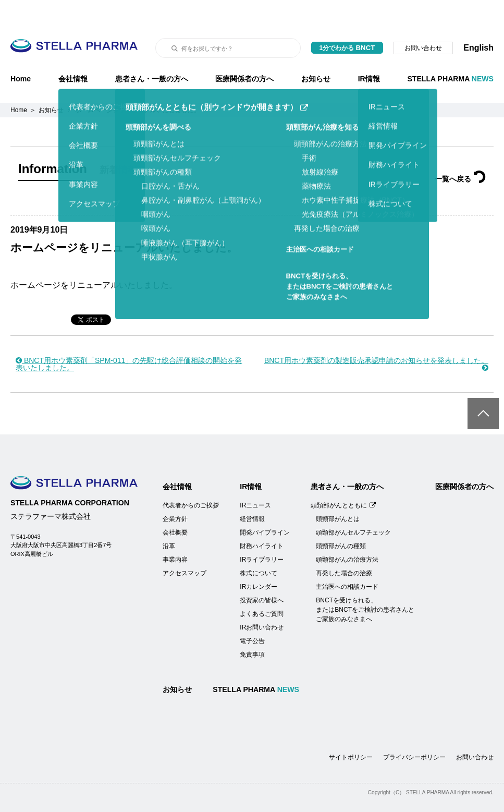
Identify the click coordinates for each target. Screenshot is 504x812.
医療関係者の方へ (244, 53)
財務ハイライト (262, 520)
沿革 (169, 520)
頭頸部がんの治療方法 (347, 534)
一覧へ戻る (460, 153)
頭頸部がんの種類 (341, 520)
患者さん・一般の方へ (152, 53)
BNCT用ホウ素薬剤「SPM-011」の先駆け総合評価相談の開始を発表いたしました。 (129, 338)
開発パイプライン (265, 506)
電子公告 (252, 615)
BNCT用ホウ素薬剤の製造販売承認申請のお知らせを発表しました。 (376, 338)
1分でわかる (347, 22)
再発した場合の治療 (344, 547)
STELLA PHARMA (450, 53)
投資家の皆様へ (262, 574)
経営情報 (252, 493)
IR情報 (369, 53)
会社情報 (73, 53)
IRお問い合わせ (262, 601)
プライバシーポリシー (414, 731)
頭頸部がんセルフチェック (353, 506)
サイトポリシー (351, 731)
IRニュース (255, 479)
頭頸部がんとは (338, 493)
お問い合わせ (423, 22)
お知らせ (316, 53)
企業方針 (175, 493)
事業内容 (175, 534)
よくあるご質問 (262, 588)
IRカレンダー (259, 561)
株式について (259, 547)
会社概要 (175, 506)
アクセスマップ (185, 547)
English (478, 22)
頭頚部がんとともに (343, 479)
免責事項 (252, 628)
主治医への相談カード (347, 561)
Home (21, 53)
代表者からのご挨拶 (191, 479)
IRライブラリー (262, 534)
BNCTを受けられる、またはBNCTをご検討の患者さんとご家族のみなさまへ (365, 584)
